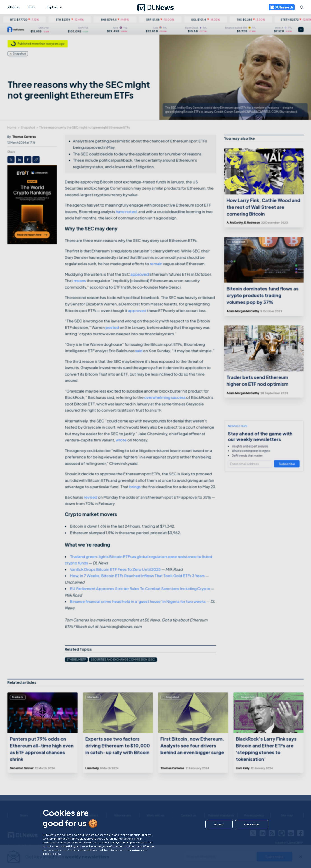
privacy (137, 850)
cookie (47, 854)
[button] (219, 824)
